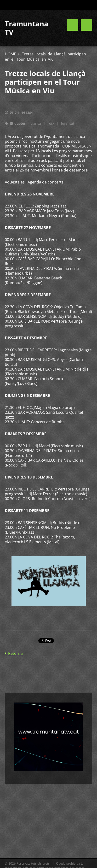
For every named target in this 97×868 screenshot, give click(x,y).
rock (51, 123)
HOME (10, 54)
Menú (86, 25)
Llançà (36, 123)
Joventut (68, 123)
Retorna (15, 653)
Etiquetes (18, 123)
